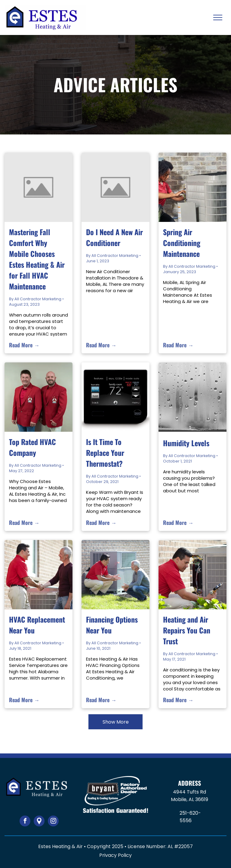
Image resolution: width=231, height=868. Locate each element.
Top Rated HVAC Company (32, 447)
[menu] (218, 17)
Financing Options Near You (112, 625)
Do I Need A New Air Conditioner (114, 237)
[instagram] (53, 822)
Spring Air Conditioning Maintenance (182, 243)
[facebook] (25, 822)
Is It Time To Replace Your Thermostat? (105, 453)
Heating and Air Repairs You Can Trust (187, 630)
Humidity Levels (186, 443)
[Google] (39, 822)
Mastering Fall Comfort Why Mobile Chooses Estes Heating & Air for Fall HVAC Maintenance (37, 259)
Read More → (24, 345)
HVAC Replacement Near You (37, 625)
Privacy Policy (115, 855)
